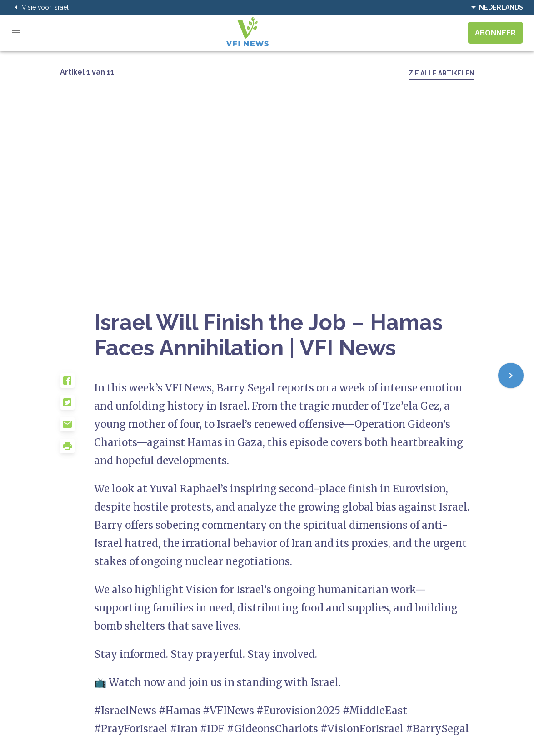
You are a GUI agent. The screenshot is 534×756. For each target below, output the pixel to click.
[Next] (511, 375)
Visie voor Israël (40, 7)
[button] (77, 384)
